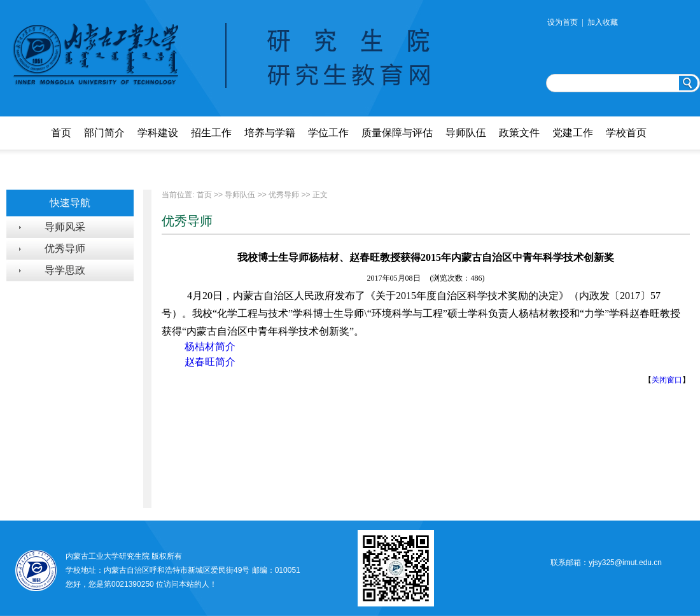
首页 (61, 133)
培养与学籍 (270, 133)
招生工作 (211, 133)
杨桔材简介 (209, 346)
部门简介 (104, 133)
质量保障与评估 (397, 133)
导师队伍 (466, 133)
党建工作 (573, 133)
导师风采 (65, 227)
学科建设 (158, 133)
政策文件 (519, 133)
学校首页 (626, 133)
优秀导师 (65, 248)
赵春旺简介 (210, 362)
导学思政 (65, 270)
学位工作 (328, 133)
